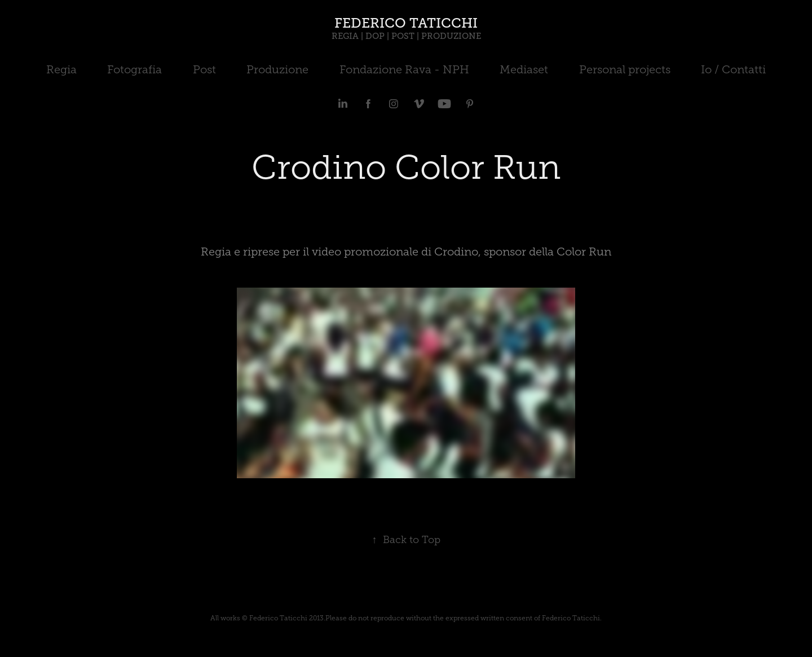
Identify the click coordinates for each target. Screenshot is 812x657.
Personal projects (625, 69)
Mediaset (524, 69)
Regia (61, 69)
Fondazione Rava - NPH (404, 69)
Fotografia (134, 69)
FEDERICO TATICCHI (406, 23)
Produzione (277, 69)
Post (204, 69)
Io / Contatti (733, 69)
